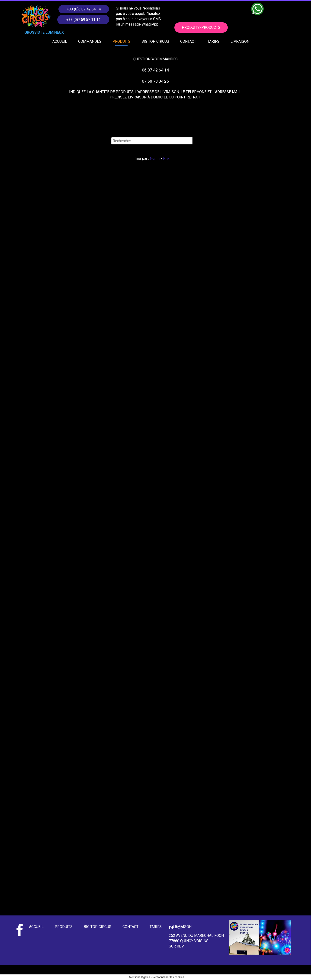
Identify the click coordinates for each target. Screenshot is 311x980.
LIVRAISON (240, 41)
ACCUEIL (60, 41)
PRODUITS (121, 41)
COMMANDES (90, 41)
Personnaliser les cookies (168, 977)
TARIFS (213, 41)
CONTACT (188, 41)
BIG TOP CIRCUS (155, 41)
